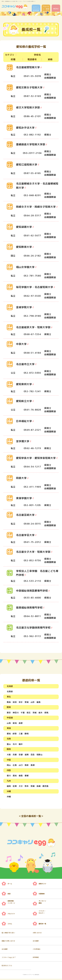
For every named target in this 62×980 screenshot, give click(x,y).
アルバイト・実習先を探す (46, 9)
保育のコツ (42, 885)
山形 (33, 702)
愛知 (9, 734)
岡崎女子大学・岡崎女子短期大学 (36, 207)
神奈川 (16, 713)
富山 (9, 744)
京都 (21, 755)
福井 (21, 744)
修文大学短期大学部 (28, 108)
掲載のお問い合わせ (8, 942)
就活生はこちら (7, 967)
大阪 (9, 755)
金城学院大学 (24, 307)
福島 (39, 702)
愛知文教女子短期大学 (29, 87)
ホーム (10, 885)
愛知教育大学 (24, 247)
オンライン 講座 (42, 903)
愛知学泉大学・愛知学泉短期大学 (36, 458)
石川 (15, 744)
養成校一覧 (42, 925)
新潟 (15, 723)
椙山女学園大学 (25, 267)
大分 (21, 787)
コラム (10, 925)
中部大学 (21, 344)
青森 (9, 702)
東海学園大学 (24, 498)
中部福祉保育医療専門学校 (32, 590)
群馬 (46, 713)
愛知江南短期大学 (27, 165)
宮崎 (33, 787)
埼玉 (29, 713)
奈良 (33, 755)
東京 (9, 713)
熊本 (27, 787)
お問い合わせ (37, 934)
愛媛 (27, 776)
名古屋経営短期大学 (28, 67)
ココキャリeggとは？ (9, 959)
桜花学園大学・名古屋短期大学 (35, 287)
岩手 (21, 702)
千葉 (23, 713)
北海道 (10, 691)
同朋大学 (21, 478)
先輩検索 (42, 895)
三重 (21, 734)
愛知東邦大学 (24, 384)
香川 (9, 776)
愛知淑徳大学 (24, 227)
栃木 (41, 713)
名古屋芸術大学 (25, 515)
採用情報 (36, 959)
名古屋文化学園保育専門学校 (33, 627)
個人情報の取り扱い (8, 934)
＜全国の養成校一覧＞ (31, 817)
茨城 (35, 713)
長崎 (39, 787)
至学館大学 (23, 441)
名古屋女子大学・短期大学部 (33, 552)
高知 (15, 776)
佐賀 (15, 787)
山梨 (9, 723)
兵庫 (15, 755)
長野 (21, 723)
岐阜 (15, 734)
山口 (21, 766)
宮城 (27, 702)
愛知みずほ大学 (25, 128)
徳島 (21, 776)
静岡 (27, 734)
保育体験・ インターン (11, 903)
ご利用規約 (36, 950)
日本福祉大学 (24, 421)
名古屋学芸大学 (25, 535)
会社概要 (36, 942)
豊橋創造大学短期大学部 (31, 144)
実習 (9, 895)
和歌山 (40, 755)
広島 (15, 766)
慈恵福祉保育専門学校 (29, 607)
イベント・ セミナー (42, 913)
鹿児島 (45, 787)
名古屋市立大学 (25, 364)
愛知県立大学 (24, 401)
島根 (33, 766)
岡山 (9, 766)
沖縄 (9, 797)
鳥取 (27, 766)
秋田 (15, 702)
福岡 (9, 787)
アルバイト (11, 915)
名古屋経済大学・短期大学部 (33, 327)
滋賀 (27, 755)
